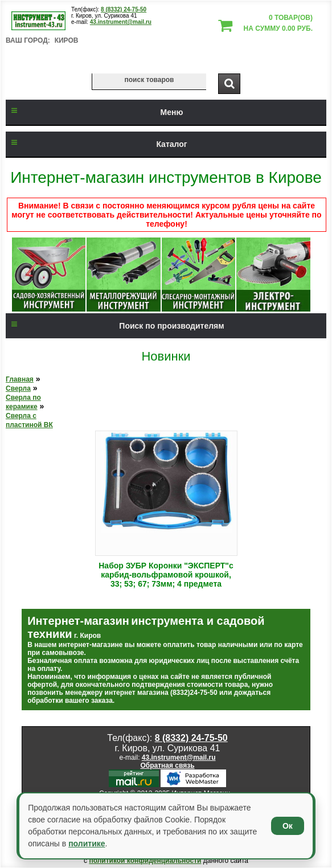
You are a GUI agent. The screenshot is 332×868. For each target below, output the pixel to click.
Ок (288, 826)
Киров (67, 40)
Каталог (97, 144)
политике (87, 844)
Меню (94, 112)
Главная (20, 379)
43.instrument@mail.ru (121, 22)
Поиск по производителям (115, 326)
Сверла (18, 388)
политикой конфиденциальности (145, 861)
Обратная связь (167, 765)
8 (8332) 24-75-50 (124, 9)
